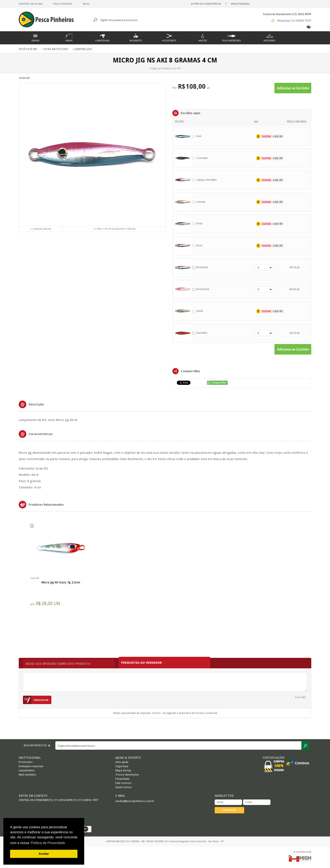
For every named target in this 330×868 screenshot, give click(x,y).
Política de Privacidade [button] (48, 843)
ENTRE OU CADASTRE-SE (206, 4)
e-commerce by (302, 852)
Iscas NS (24, 78)
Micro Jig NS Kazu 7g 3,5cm (61, 582)
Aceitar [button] (44, 854)
